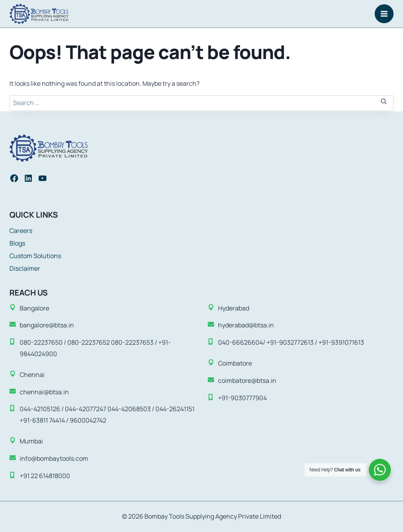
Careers (21, 231)
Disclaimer (25, 268)
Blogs (17, 243)
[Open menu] (384, 14)
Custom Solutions (35, 256)
